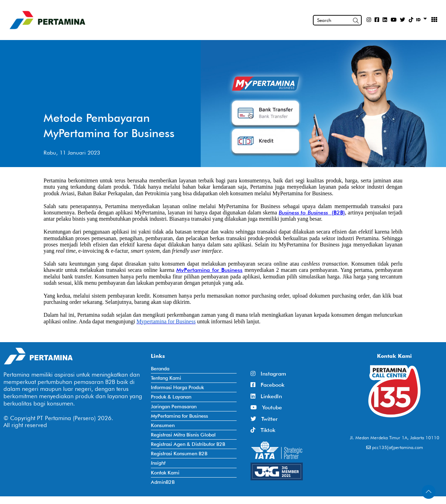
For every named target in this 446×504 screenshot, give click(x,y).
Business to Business (303, 212)
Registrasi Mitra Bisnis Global (183, 435)
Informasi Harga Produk (177, 387)
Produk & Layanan (171, 397)
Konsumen (163, 425)
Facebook (267, 385)
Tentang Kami (166, 378)
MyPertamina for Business (209, 270)
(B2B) (336, 212)
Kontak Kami (165, 472)
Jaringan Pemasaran (174, 406)
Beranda (160, 368)
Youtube (266, 407)
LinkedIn (266, 396)
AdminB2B (163, 482)
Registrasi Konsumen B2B (179, 453)
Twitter (264, 419)
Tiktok (263, 430)
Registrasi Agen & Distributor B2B (188, 444)
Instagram (268, 374)
